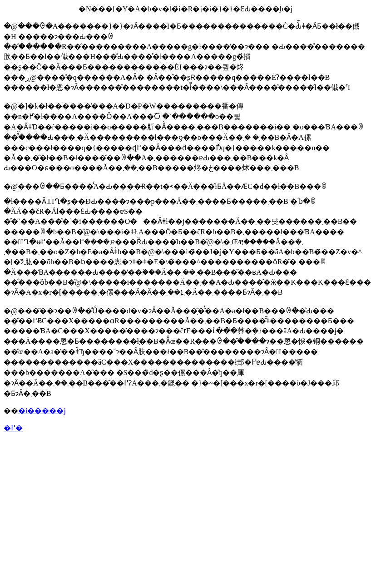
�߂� (13, 428)
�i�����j (42, 411)
